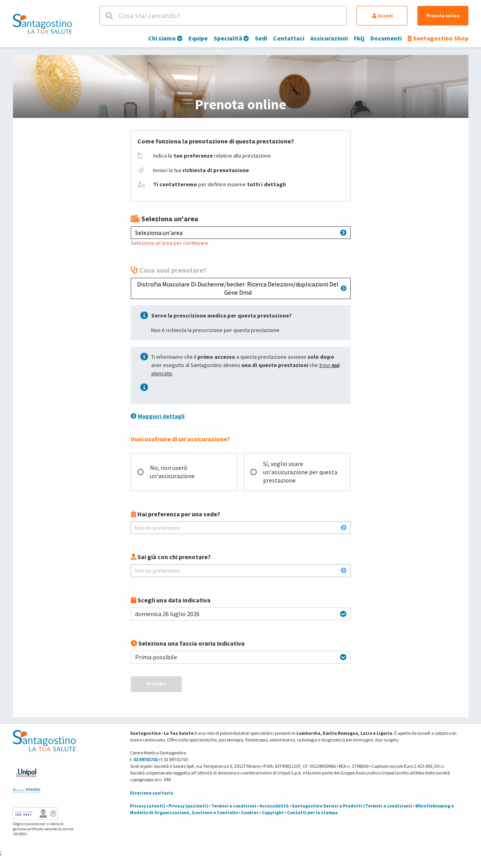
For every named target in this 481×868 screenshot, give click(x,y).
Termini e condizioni (234, 806)
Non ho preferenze (241, 528)
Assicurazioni (329, 38)
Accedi (383, 16)
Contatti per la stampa (312, 812)
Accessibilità (274, 806)
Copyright (273, 812)
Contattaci (289, 38)
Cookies (250, 812)
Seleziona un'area (241, 233)
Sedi (261, 38)
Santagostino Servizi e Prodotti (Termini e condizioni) (352, 806)
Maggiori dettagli (158, 416)
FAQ (359, 38)
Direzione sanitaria (152, 793)
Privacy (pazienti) (188, 806)
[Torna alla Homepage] (42, 24)
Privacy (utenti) (148, 806)
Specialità (231, 38)
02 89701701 (146, 759)
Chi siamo (165, 38)
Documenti (386, 38)
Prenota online (443, 16)
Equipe (198, 38)
